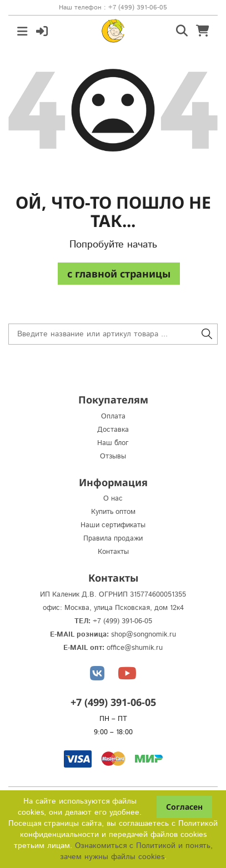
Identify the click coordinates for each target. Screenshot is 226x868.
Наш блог (113, 443)
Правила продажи (113, 539)
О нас (113, 499)
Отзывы (113, 456)
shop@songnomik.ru (144, 635)
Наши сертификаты (113, 525)
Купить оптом (113, 512)
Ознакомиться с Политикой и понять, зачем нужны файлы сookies (136, 851)
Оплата (113, 417)
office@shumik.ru (135, 648)
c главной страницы (119, 274)
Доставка (113, 430)
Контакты (113, 552)
